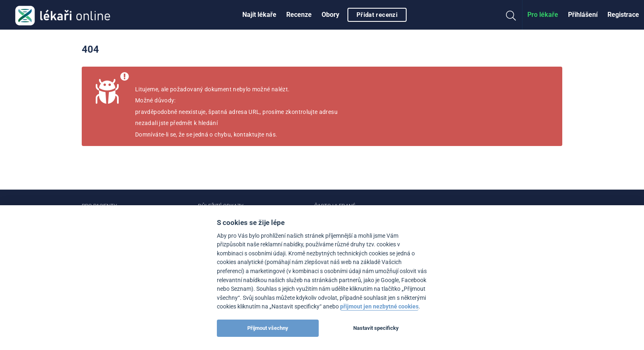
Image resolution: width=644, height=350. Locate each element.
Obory (330, 15)
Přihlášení (583, 15)
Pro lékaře (543, 15)
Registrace (623, 15)
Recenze (299, 15)
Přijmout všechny (268, 328)
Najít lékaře (259, 15)
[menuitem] (259, 15)
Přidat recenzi (377, 15)
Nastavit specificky (376, 328)
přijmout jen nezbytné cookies (379, 307)
